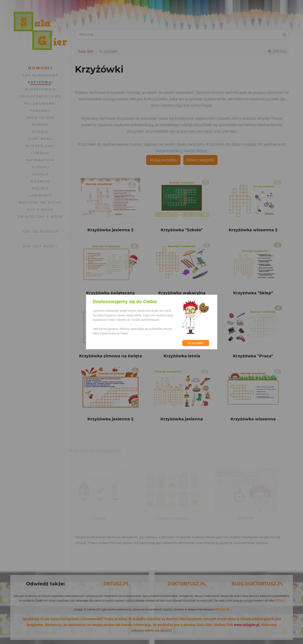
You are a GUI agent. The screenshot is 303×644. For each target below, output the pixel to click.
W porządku (196, 343)
